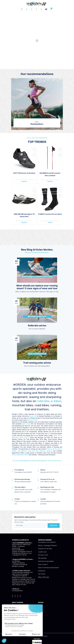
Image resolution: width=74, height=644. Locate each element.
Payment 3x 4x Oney (45, 549)
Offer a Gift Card (44, 577)
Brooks (55, 449)
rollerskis (43, 401)
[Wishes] (36, 9)
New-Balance (22, 451)
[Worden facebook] (18, 596)
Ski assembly (42, 558)
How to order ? (43, 565)
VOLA (60, 436)
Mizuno (49, 449)
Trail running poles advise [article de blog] (37, 363)
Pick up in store (43, 555)
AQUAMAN (20, 455)
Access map (16, 548)
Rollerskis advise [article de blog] (37, 326)
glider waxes (26, 424)
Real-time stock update (46, 561)
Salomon (49, 451)
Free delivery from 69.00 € (47, 542)
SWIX (55, 436)
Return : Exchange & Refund (47, 546)
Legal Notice (44, 636)
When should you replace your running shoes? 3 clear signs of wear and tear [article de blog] (37, 287)
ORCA (14, 455)
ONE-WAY (15, 437)
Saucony (42, 451)
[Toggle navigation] (22, 9)
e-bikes (56, 401)
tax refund (42, 574)
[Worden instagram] (15, 596)
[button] (27, 9)
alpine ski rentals (32, 420)
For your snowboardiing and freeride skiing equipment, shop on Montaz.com (37, 461)
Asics (60, 449)
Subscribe (54, 525)
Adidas (14, 451)
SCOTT (27, 437)
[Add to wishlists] (34, 149)
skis (49, 434)
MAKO (26, 455)
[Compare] (34, 154)
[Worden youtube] (20, 596)
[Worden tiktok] (12, 596)
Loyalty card (42, 552)
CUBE (21, 437)
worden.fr (26, 574)
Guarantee (42, 571)
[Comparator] (41, 9)
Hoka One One (33, 451)
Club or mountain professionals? (49, 568)
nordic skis (33, 416)
